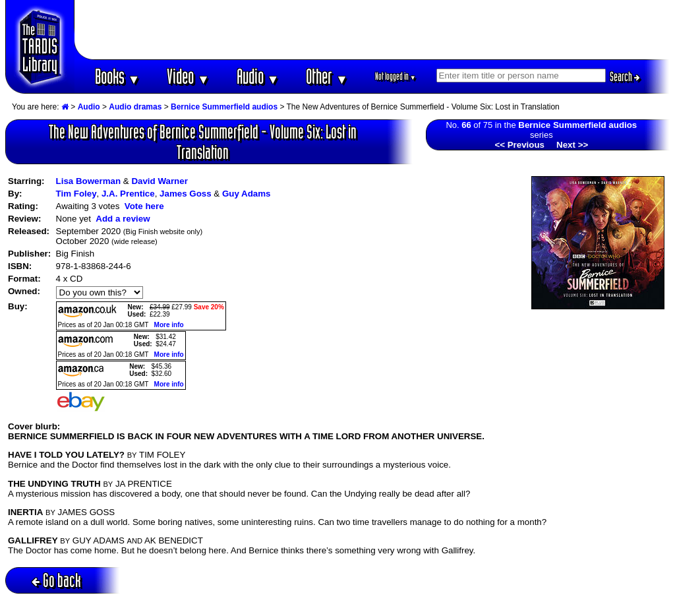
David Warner (159, 181)
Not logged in (396, 76)
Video (188, 76)
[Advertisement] (372, 30)
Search (625, 77)
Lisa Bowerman (89, 181)
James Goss (186, 194)
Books (118, 76)
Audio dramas (135, 107)
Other (327, 76)
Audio (258, 76)
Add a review (123, 219)
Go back (56, 580)
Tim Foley (76, 194)
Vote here (144, 206)
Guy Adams (247, 194)
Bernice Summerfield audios (224, 107)
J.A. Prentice (128, 194)
